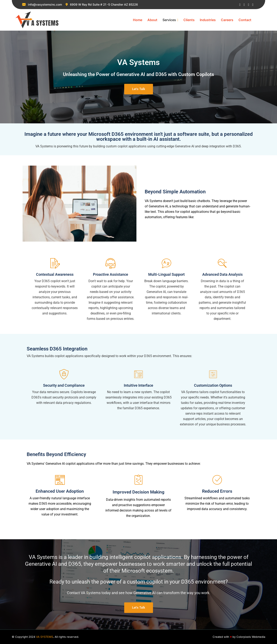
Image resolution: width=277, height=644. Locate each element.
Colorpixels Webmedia (251, 637)
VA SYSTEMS (45, 637)
